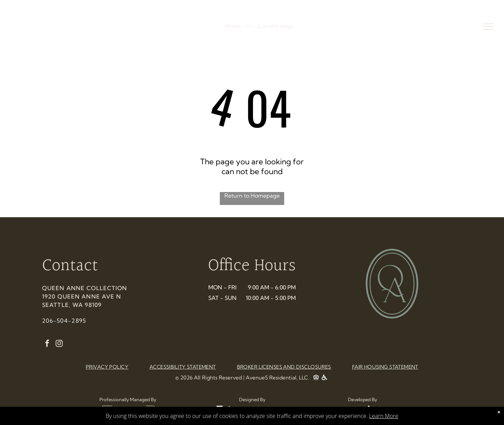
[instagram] (59, 344)
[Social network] (316, 378)
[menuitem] (107, 367)
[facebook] (47, 344)
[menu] (489, 27)
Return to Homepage (252, 196)
